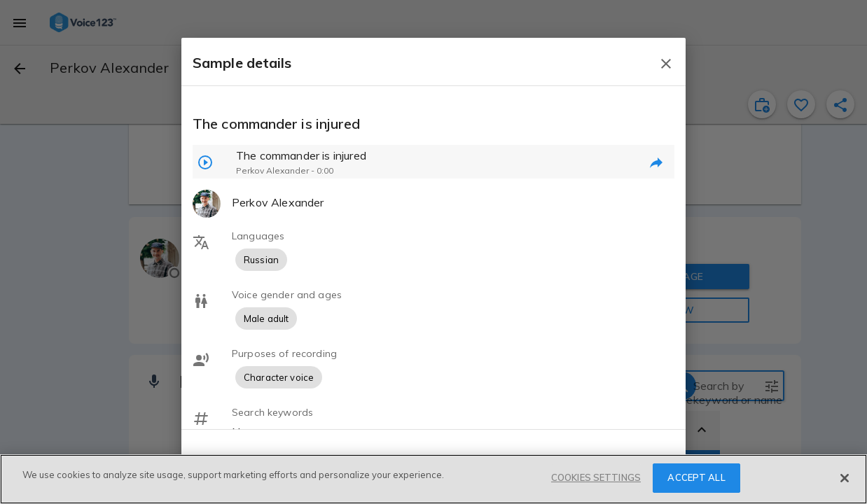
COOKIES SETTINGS (596, 477)
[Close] (845, 478)
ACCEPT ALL (696, 477)
